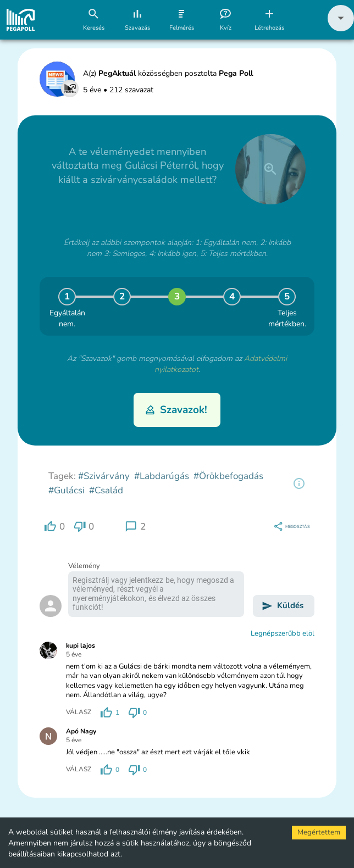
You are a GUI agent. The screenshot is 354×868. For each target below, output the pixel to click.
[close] (270, 169)
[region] (299, 483)
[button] (341, 29)
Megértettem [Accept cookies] (319, 832)
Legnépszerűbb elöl (283, 633)
